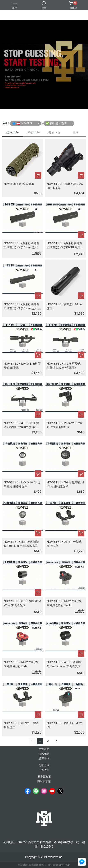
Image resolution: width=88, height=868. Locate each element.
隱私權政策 (44, 782)
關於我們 (44, 749)
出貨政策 (44, 770)
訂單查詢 (44, 759)
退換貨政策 (44, 777)
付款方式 (44, 766)
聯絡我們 (44, 754)
